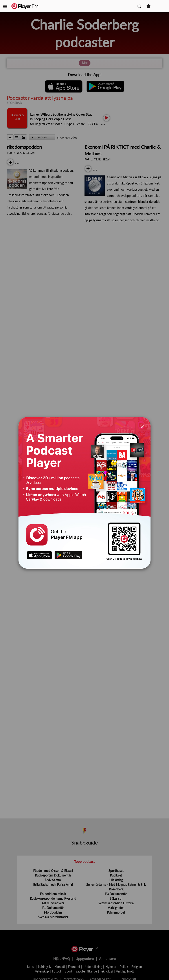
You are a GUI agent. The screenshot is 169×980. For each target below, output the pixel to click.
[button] (5, 6)
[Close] (142, 426)
